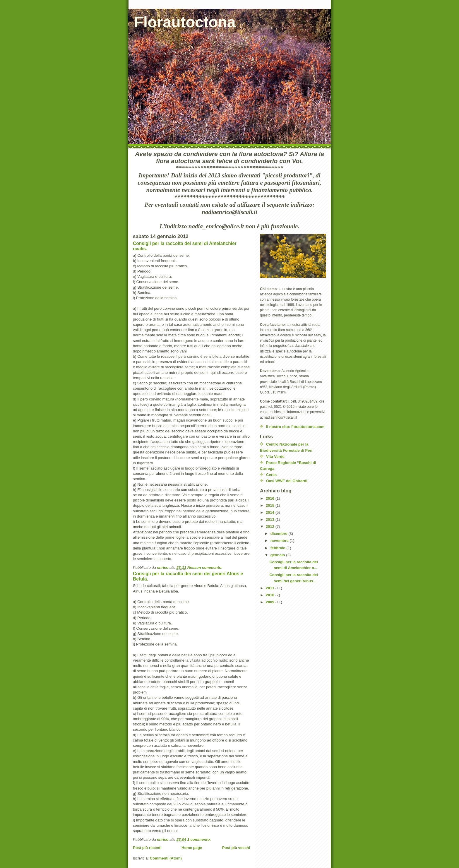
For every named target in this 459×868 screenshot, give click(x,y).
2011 (271, 588)
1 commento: (200, 839)
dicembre (279, 534)
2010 (271, 595)
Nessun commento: (205, 567)
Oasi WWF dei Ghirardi (287, 481)
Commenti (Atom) (166, 858)
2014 (271, 512)
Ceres (271, 475)
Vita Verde (275, 457)
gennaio (278, 555)
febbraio (279, 548)
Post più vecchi (236, 848)
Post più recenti (147, 848)
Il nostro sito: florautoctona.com (295, 427)
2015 (271, 505)
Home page (192, 848)
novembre (280, 541)
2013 (271, 519)
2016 (271, 498)
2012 (271, 527)
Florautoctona (185, 22)
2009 (271, 602)
